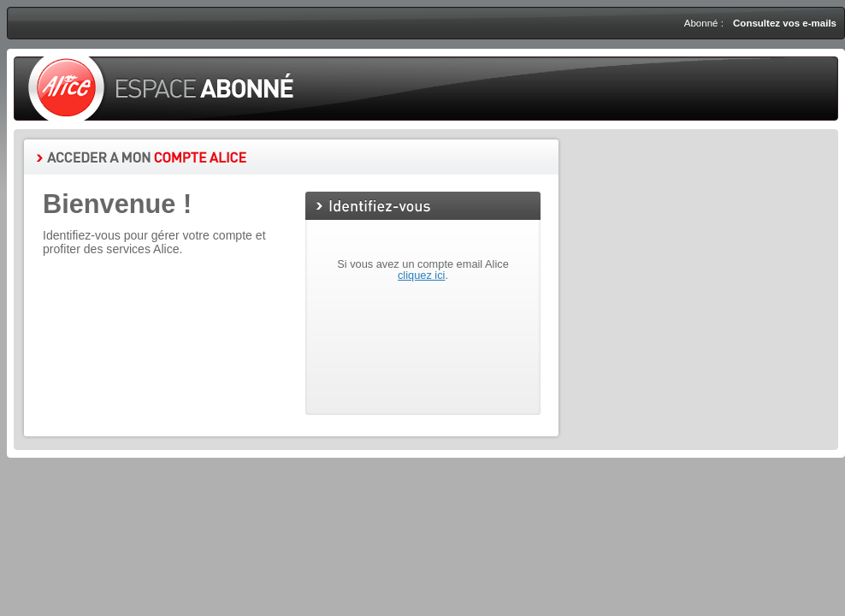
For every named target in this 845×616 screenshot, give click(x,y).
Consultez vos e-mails (785, 23)
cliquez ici (421, 275)
